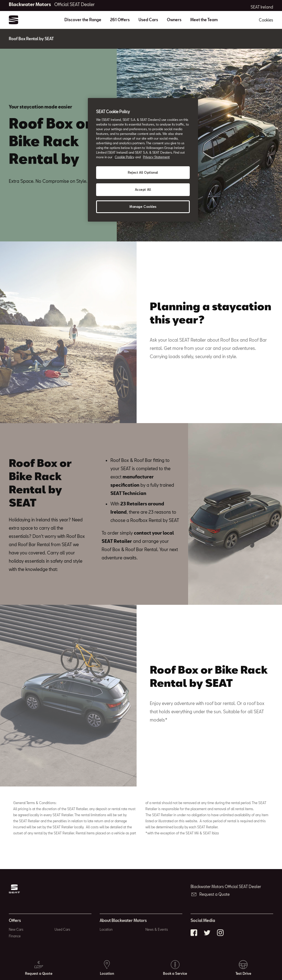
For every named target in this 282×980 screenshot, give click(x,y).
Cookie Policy (124, 157)
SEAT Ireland (262, 7)
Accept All (143, 190)
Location (106, 929)
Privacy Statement (156, 157)
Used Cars (148, 20)
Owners (174, 20)
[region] (143, 160)
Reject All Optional (143, 172)
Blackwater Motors (52, 4)
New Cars (16, 929)
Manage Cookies (143, 207)
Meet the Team (204, 20)
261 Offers (120, 20)
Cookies (266, 20)
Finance (15, 936)
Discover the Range (83, 20)
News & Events (157, 929)
